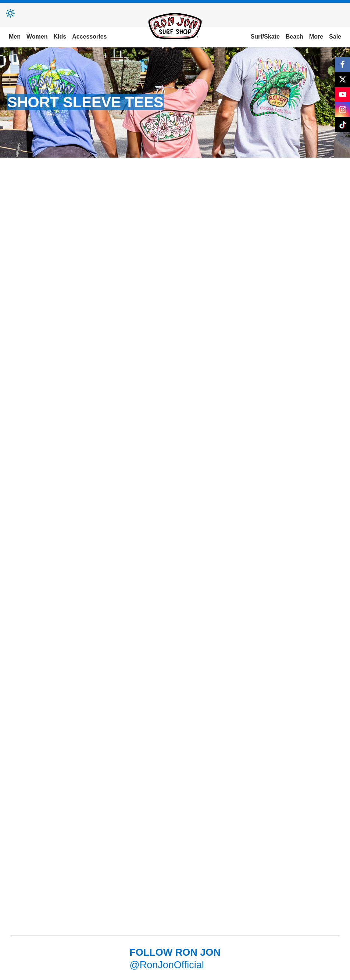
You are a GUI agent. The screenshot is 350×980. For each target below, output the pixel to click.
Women (37, 37)
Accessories (89, 37)
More (316, 37)
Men (15, 37)
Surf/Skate (265, 37)
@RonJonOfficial (167, 965)
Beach (294, 37)
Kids (60, 37)
